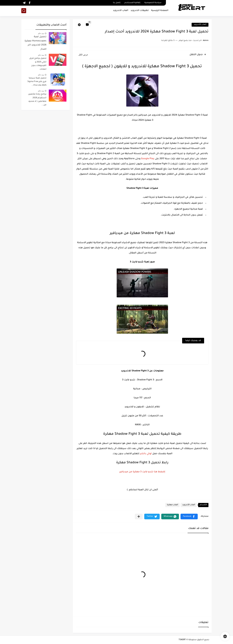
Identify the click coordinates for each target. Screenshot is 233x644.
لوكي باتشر (146, 454)
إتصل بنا (117, 3)
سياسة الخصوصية (153, 3)
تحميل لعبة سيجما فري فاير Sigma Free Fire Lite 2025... (37, 82)
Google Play (148, 159)
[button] (189, 516)
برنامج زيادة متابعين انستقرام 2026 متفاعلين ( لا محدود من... (37, 100)
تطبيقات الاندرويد (140, 11)
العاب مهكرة (172, 505)
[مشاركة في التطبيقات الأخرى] (139, 516)
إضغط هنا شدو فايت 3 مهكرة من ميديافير (142, 472)
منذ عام (41, 33)
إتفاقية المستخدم (132, 3)
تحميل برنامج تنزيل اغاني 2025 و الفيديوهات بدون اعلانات (38, 64)
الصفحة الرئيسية (160, 11)
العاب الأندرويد (200, 25)
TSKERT (182, 640)
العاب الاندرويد (121, 11)
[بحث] (24, 11)
